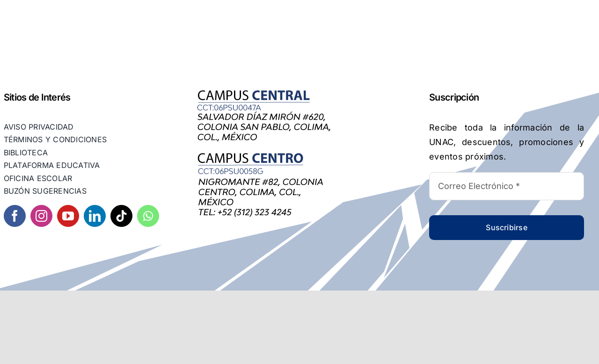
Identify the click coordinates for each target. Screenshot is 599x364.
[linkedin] (95, 216)
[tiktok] (121, 216)
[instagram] (41, 216)
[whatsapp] (148, 216)
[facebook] (15, 216)
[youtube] (68, 216)
